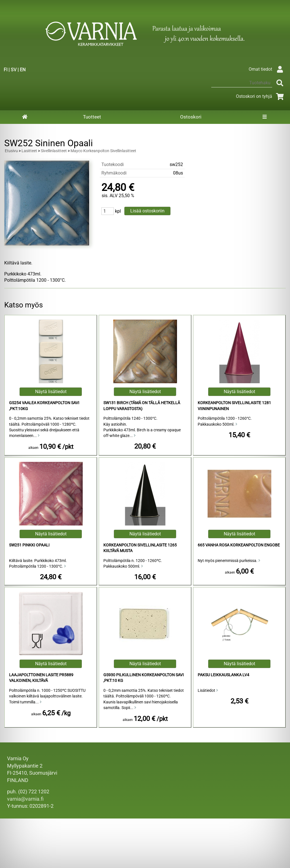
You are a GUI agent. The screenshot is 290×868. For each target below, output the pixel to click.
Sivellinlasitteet (54, 151)
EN (23, 70)
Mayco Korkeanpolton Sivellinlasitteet (103, 151)
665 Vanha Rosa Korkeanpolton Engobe (239, 545)
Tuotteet (92, 117)
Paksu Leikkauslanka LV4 (223, 675)
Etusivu (11, 151)
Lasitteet (29, 151)
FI (6, 70)
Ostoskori (191, 117)
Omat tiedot (267, 69)
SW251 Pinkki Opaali (29, 545)
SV (14, 70)
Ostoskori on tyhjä (261, 96)
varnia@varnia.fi (25, 799)
